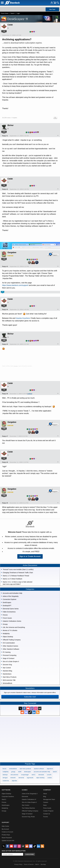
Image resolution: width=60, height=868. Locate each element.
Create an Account (7, 832)
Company (47, 790)
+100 (4, 259)
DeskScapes (6, 805)
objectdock (50, 769)
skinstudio (41, 775)
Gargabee (12, 252)
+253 (4, 132)
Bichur (11, 125)
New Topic (52, 9)
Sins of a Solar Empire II (29, 802)
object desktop (40, 778)
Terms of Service (29, 864)
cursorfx (49, 775)
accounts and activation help (42, 772)
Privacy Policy (18, 864)
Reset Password (7, 838)
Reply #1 (5, 136)
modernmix (6, 781)
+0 (4, 31)
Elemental (25, 797)
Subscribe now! (30, 697)
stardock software (39, 769)
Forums (46, 817)
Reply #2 (5, 189)
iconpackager (25, 775)
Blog (45, 797)
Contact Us (47, 814)
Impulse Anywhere (23, 318)
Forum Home (5, 13)
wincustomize (14, 775)
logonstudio (30, 778)
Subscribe (30, 854)
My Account (5, 829)
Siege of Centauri (27, 814)
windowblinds (13, 769)
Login (18, 13)
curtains (50, 778)
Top (58, 136)
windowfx (13, 778)
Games (25, 790)
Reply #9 (5, 503)
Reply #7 (5, 436)
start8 (20, 772)
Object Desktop (6, 794)
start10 (55, 772)
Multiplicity (5, 808)
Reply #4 (5, 309)
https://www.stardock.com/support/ (15, 285)
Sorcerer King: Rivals (28, 817)
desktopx (5, 775)
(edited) (30, 394)
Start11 (4, 799)
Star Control (25, 805)
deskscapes (27, 772)
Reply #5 (5, 344)
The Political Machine (28, 808)
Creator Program (48, 811)
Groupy (4, 811)
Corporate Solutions (8, 797)
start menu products (25, 769)
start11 (33, 775)
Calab (10, 25)
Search (12, 13)
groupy (13, 772)
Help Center (5, 826)
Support (5, 822)
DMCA (37, 864)
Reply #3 (5, 266)
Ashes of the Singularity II (30, 794)
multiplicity (6, 772)
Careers (46, 802)
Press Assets (47, 808)
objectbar (14, 781)
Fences (4, 802)
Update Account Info (8, 841)
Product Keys (6, 835)
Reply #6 (5, 394)
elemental (21, 778)
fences (4, 769)
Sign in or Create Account (30, 556)
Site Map (43, 864)
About (45, 794)
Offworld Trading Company (30, 811)
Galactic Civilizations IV (29, 799)
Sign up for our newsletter (14, 851)
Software (6, 790)
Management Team (49, 799)
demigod (5, 778)
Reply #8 (5, 462)
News (45, 805)
